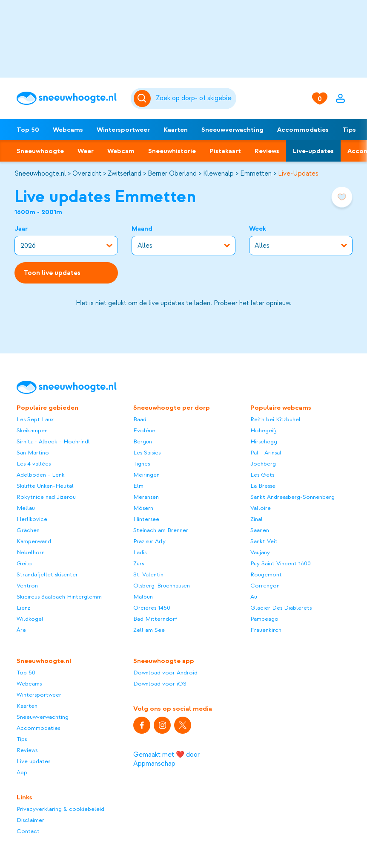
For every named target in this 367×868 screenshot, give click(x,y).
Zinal (257, 519)
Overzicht (87, 174)
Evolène (144, 430)
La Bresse (263, 486)
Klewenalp (218, 174)
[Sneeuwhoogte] (69, 98)
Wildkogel (30, 619)
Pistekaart (225, 151)
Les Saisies (147, 453)
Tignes (142, 464)
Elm (138, 486)
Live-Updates (298, 174)
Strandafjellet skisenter (47, 574)
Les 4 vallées (34, 464)
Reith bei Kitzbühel (275, 419)
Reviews (267, 151)
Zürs (139, 563)
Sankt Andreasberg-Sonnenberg (292, 497)
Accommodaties (303, 130)
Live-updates (313, 151)
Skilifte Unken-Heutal (45, 486)
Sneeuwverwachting (232, 130)
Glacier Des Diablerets (281, 608)
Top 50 (28, 130)
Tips (349, 130)
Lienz (23, 608)
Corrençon (265, 586)
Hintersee (146, 519)
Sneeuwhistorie (172, 151)
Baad (140, 419)
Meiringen (146, 475)
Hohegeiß (264, 430)
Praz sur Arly (149, 541)
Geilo (24, 563)
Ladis (140, 552)
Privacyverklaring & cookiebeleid (60, 809)
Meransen (146, 497)
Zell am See (149, 630)
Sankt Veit (264, 541)
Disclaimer (30, 820)
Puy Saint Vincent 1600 (281, 563)
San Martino (33, 453)
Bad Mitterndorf (155, 619)
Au (254, 597)
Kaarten (176, 130)
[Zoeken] (195, 98)
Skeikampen (32, 430)
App (22, 772)
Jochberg (263, 464)
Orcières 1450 (152, 608)
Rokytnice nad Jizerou (46, 497)
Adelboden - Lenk (41, 475)
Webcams (68, 130)
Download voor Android (165, 673)
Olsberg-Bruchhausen (162, 586)
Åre (21, 630)
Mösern (143, 508)
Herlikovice (32, 519)
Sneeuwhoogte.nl (40, 174)
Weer (86, 151)
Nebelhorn (31, 552)
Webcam (121, 151)
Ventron (27, 586)
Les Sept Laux (35, 419)
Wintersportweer (123, 130)
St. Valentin (148, 574)
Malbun (143, 597)
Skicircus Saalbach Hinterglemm (59, 597)
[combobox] (195, 98)
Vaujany (260, 552)
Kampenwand (34, 541)
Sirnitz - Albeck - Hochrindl (53, 441)
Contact (28, 831)
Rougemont (266, 574)
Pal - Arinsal (266, 453)
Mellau (26, 508)
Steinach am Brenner (161, 530)
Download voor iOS (160, 684)
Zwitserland (125, 174)
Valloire (261, 508)
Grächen (28, 530)
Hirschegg (264, 441)
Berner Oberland (172, 174)
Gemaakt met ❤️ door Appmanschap (166, 759)
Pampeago (264, 619)
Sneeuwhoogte (40, 151)
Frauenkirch (266, 630)
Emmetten (256, 174)
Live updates (33, 761)
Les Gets (262, 475)
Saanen (260, 530)
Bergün (143, 441)
